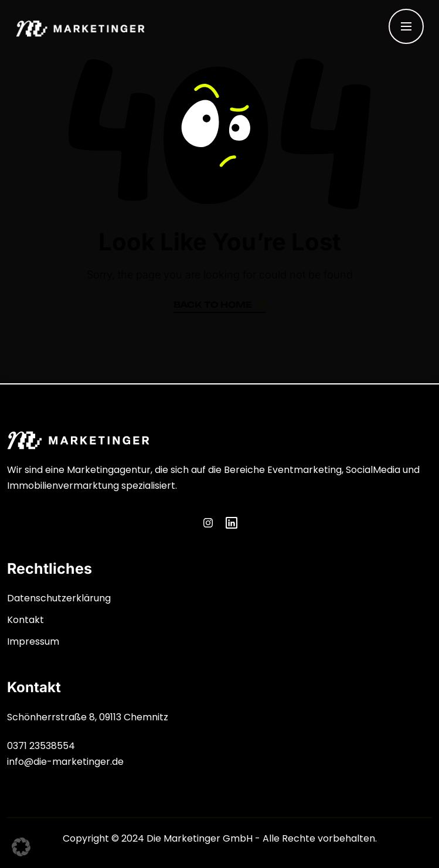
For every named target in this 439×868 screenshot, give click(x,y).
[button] (21, 847)
